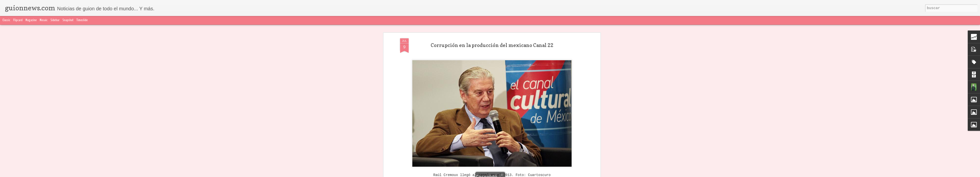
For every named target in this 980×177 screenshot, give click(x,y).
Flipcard (18, 20)
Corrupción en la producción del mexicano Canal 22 (492, 32)
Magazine (31, 20)
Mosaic (44, 20)
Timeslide (82, 20)
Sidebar (55, 20)
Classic (6, 20)
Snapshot (68, 20)
